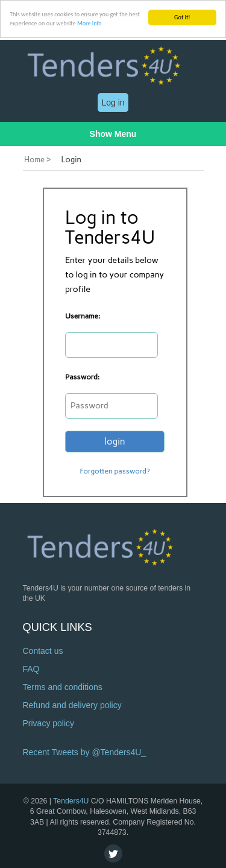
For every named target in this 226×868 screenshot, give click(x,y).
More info (89, 23)
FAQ (31, 669)
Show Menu (113, 134)
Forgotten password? (115, 471)
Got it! (182, 17)
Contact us (43, 651)
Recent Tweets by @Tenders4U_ (85, 752)
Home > (37, 160)
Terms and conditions (63, 687)
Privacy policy (49, 723)
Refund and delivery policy (72, 705)
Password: (82, 377)
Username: (83, 316)
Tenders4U (71, 801)
